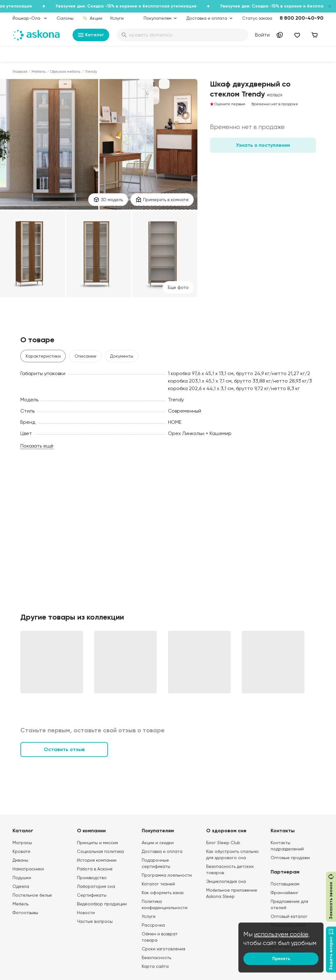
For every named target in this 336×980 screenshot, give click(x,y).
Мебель (39, 72)
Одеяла (21, 886)
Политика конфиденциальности (165, 904)
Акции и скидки (158, 843)
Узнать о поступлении (263, 145)
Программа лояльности (167, 875)
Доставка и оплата (162, 851)
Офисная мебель (65, 72)
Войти (262, 35)
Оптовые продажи (290, 858)
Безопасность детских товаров (230, 869)
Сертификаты (92, 895)
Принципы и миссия (97, 843)
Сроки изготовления (163, 949)
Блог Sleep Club (223, 843)
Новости (86, 913)
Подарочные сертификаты (156, 863)
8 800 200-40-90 (302, 18)
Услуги (117, 18)
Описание (85, 356)
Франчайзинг (285, 893)
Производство (92, 878)
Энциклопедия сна (226, 881)
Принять (281, 959)
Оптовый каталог (289, 916)
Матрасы (22, 843)
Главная (20, 72)
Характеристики (43, 356)
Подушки (22, 878)
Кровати (21, 851)
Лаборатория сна (96, 886)
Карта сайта (155, 966)
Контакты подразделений (287, 846)
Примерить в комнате (162, 200)
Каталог (91, 35)
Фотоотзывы (25, 913)
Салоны (65, 18)
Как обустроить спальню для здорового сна (232, 854)
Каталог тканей (158, 884)
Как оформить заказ (163, 893)
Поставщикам (285, 884)
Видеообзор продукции (102, 904)
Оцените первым (228, 104)
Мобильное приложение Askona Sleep (232, 893)
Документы (122, 356)
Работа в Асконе (95, 869)
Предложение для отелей (289, 904)
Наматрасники (28, 869)
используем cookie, (282, 934)
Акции (92, 18)
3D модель (108, 200)
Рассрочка (153, 925)
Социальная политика (100, 851)
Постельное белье (32, 895)
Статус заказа (257, 18)
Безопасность (156, 958)
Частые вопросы (95, 921)
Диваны (20, 860)
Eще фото (178, 287)
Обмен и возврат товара (160, 937)
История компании (97, 860)
